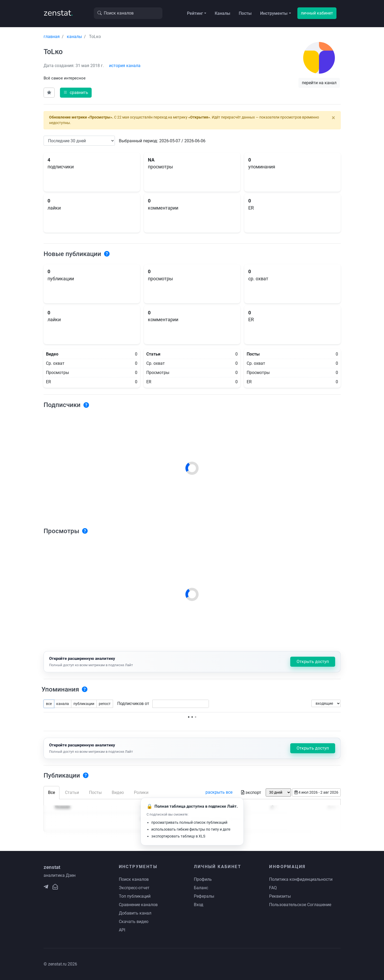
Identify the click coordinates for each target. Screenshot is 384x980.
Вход (199, 905)
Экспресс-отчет (134, 888)
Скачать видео (134, 922)
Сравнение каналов (138, 905)
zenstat (58, 13)
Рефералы (204, 896)
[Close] (333, 118)
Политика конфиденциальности (301, 879)
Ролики (141, 792)
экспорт (251, 792)
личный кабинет (317, 13)
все (49, 704)
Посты (245, 13)
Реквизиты (280, 896)
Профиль (203, 879)
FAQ (273, 888)
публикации (84, 704)
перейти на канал (319, 83)
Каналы (223, 13)
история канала (125, 66)
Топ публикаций (135, 896)
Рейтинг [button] (195, 13)
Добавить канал (135, 913)
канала (63, 704)
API (122, 930)
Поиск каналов (134, 879)
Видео (118, 792)
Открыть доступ (313, 662)
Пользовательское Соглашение (300, 905)
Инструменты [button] (274, 13)
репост (105, 704)
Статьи (72, 792)
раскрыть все (219, 792)
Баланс (201, 888)
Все (51, 792)
